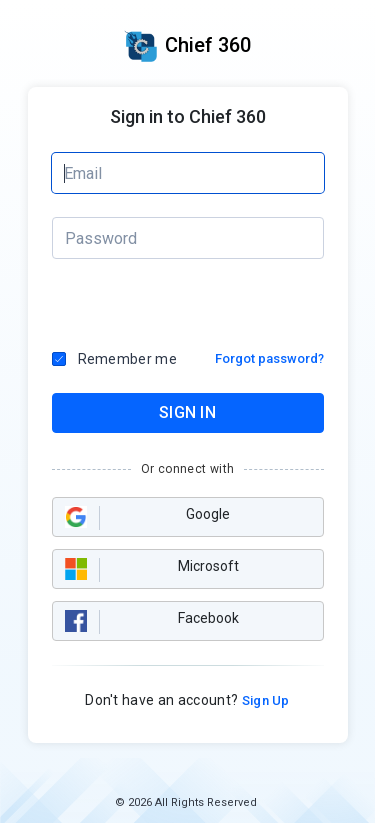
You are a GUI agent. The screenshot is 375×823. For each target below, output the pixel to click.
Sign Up (264, 700)
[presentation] (137, 305)
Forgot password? (269, 358)
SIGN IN (187, 412)
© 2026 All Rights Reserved (186, 802)
